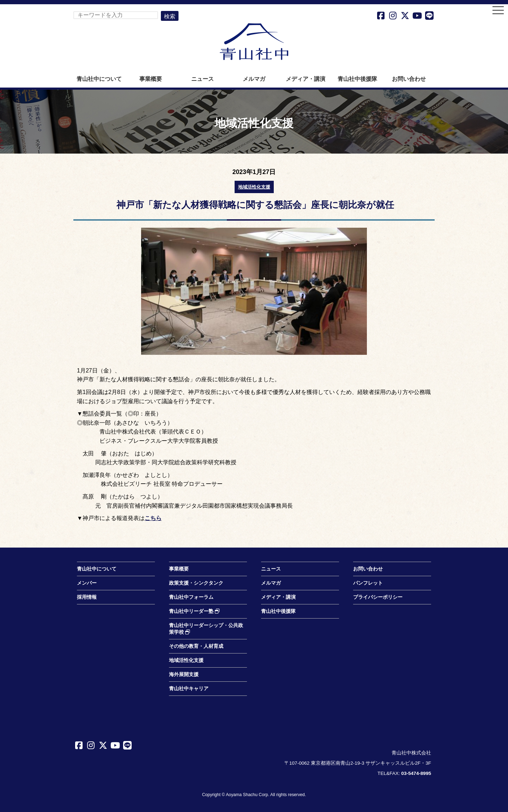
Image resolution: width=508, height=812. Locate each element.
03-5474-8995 (416, 773)
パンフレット (368, 583)
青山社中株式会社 (254, 42)
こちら (153, 518)
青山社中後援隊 (357, 79)
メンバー (87, 583)
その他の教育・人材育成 (196, 646)
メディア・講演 (306, 79)
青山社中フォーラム (191, 597)
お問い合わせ (409, 79)
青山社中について (99, 79)
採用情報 (87, 597)
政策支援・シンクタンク (196, 583)
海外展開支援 (184, 674)
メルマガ (254, 79)
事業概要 (151, 79)
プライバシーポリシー (378, 597)
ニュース (202, 79)
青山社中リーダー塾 (194, 611)
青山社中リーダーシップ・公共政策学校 (206, 629)
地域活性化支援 (254, 187)
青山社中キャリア (189, 689)
